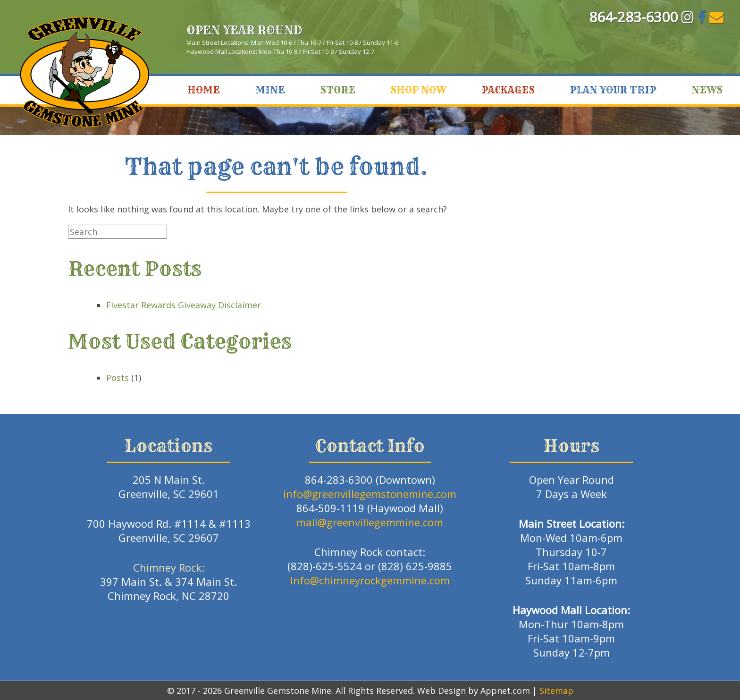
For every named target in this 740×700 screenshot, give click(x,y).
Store (338, 90)
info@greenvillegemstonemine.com (370, 494)
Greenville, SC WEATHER (629, 45)
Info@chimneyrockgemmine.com (370, 580)
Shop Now (418, 90)
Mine (270, 90)
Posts (118, 378)
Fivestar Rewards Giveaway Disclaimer (184, 305)
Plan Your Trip (613, 90)
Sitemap (556, 691)
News (707, 90)
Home (204, 90)
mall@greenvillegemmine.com (370, 522)
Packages (508, 90)
